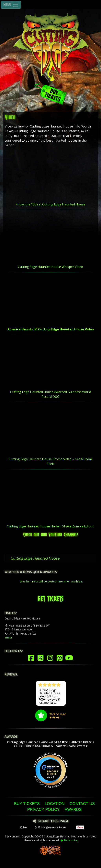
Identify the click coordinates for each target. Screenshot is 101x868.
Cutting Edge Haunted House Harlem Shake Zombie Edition (51, 526)
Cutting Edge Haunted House (35, 558)
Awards (73, 809)
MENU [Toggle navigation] (11, 5)
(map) (8, 637)
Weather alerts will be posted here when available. (51, 581)
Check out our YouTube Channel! (50, 534)
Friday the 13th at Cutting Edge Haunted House (50, 204)
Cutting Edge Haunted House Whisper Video (50, 267)
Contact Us (82, 804)
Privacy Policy (44, 809)
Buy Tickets (27, 804)
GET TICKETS (50, 598)
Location (55, 804)
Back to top (69, 840)
